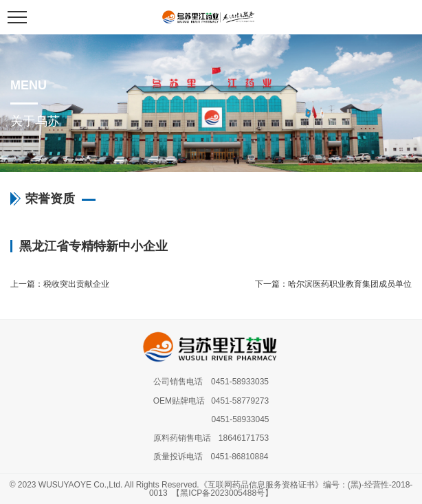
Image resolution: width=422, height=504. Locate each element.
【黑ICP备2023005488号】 (222, 493)
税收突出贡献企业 (76, 284)
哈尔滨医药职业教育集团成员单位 (350, 284)
